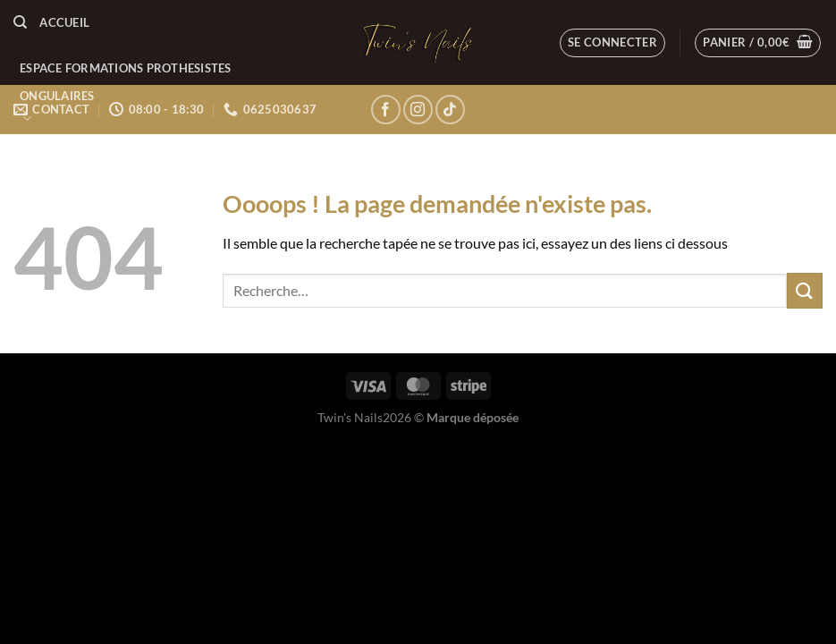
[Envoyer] (805, 290)
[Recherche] (20, 22)
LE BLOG (43, 158)
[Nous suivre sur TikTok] (450, 110)
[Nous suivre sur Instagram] (418, 110)
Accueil (64, 22)
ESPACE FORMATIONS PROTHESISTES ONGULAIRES (126, 94)
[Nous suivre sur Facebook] (386, 110)
